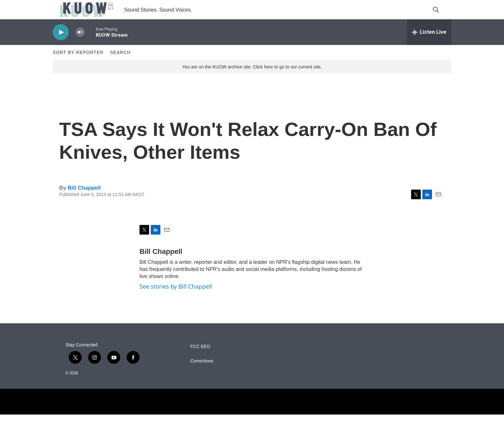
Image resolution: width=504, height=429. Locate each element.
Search (120, 67)
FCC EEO (200, 361)
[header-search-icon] (441, 17)
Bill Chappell (84, 202)
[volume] (80, 47)
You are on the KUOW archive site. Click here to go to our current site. (252, 81)
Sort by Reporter (78, 67)
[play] (61, 47)
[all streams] (429, 47)
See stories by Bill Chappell (176, 301)
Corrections (202, 375)
